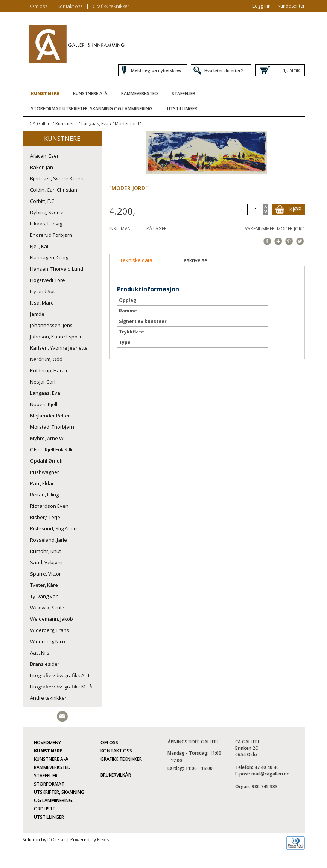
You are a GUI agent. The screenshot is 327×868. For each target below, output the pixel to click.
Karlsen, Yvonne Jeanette (59, 348)
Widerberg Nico (48, 641)
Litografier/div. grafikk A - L (60, 675)
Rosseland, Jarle (49, 540)
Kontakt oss (70, 6)
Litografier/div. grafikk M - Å (61, 687)
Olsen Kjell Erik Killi (51, 449)
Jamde (37, 314)
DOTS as (56, 840)
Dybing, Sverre (47, 212)
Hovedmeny (47, 742)
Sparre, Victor (46, 574)
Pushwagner (45, 472)
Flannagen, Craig (49, 257)
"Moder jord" (127, 124)
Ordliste (44, 809)
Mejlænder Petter (50, 416)
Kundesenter (291, 6)
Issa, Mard (42, 303)
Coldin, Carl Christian (54, 190)
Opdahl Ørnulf (46, 461)
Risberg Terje (45, 517)
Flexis (103, 840)
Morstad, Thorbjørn (52, 427)
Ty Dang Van (44, 596)
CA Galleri (40, 124)
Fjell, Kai (39, 246)
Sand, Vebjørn (46, 562)
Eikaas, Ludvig (46, 224)
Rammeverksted (140, 94)
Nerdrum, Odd (46, 359)
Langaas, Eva (95, 124)
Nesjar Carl (43, 382)
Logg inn (262, 6)
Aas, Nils (40, 653)
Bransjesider (45, 664)
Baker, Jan (42, 167)
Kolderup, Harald (49, 370)
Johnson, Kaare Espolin (56, 337)
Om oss (39, 6)
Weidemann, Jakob (52, 619)
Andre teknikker (48, 698)
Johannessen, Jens (51, 325)
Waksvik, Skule (47, 608)
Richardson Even (49, 506)
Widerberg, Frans (50, 630)
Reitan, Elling (44, 495)
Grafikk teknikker (111, 6)
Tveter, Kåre (44, 585)
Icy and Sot (43, 291)
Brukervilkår (116, 775)
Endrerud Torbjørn (51, 235)
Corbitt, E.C (42, 201)
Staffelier (183, 94)
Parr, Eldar (42, 483)
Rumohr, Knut (46, 551)
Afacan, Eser (44, 156)
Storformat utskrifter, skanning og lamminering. (92, 109)
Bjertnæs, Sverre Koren (57, 178)
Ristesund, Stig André (54, 528)
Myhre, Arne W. (47, 438)
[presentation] (136, 260)
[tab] (136, 260)
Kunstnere (45, 94)
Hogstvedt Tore (48, 280)
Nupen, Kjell (44, 404)
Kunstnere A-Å (90, 94)
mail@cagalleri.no (271, 774)
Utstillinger (182, 109)
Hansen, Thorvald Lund (57, 269)
